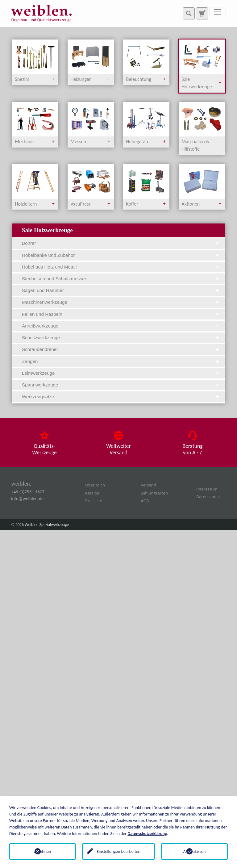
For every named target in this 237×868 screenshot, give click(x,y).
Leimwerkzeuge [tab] (121, 373)
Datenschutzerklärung (147, 834)
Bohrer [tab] (121, 243)
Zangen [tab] (121, 361)
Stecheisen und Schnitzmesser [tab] (121, 279)
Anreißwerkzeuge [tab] (121, 326)
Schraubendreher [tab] (121, 349)
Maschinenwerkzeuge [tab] (121, 302)
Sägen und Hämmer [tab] (121, 290)
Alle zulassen (195, 851)
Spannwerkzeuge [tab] (121, 385)
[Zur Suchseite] (202, 13)
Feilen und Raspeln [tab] (121, 314)
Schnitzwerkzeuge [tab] (121, 338)
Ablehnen (43, 851)
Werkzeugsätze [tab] (121, 396)
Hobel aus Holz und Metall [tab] (121, 267)
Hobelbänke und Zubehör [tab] (121, 255)
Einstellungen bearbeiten (118, 851)
